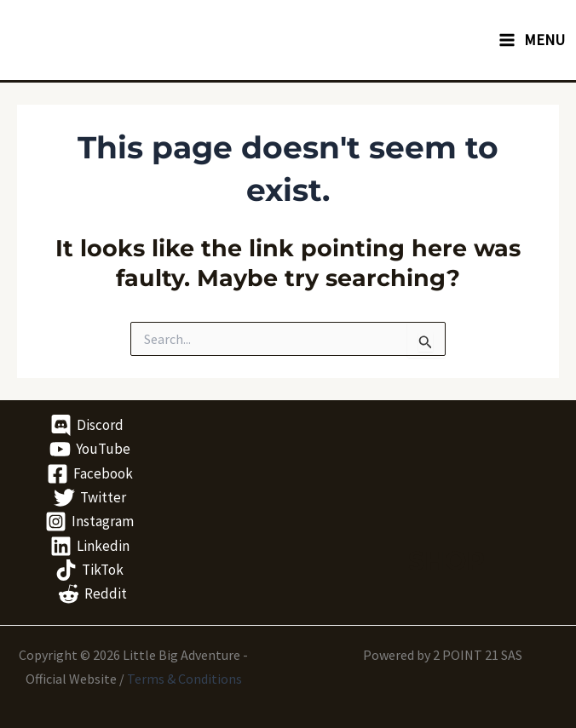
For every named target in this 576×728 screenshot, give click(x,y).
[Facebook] (90, 474)
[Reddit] (92, 594)
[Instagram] (89, 522)
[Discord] (87, 425)
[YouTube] (90, 449)
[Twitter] (90, 498)
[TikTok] (89, 570)
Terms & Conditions (184, 679)
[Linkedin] (90, 546)
